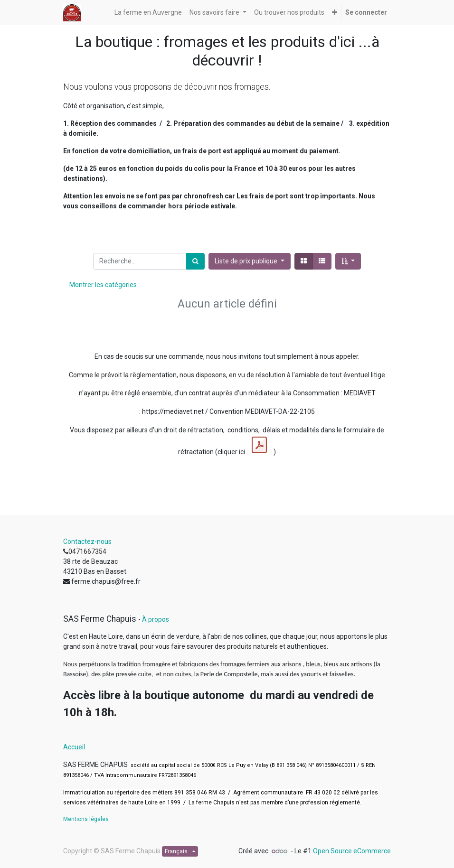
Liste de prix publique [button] (247, 261)
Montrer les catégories (103, 285)
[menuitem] (148, 13)
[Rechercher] (195, 261)
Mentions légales (86, 819)
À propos (156, 619)
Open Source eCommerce (352, 851)
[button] (335, 13)
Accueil (74, 747)
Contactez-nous (87, 541)
